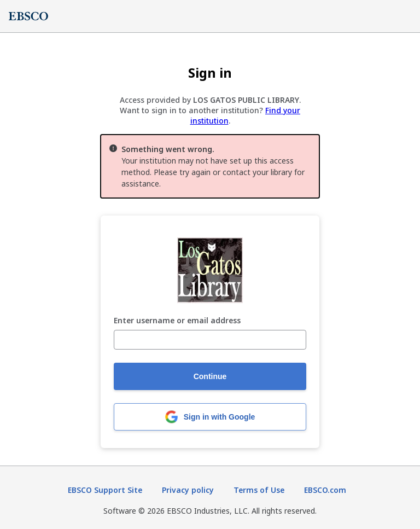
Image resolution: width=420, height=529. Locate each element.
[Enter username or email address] (210, 340)
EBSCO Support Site (105, 490)
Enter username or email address (177, 321)
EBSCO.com (325, 490)
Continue (210, 376)
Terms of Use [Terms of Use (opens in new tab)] (259, 490)
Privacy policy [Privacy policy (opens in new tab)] (188, 490)
